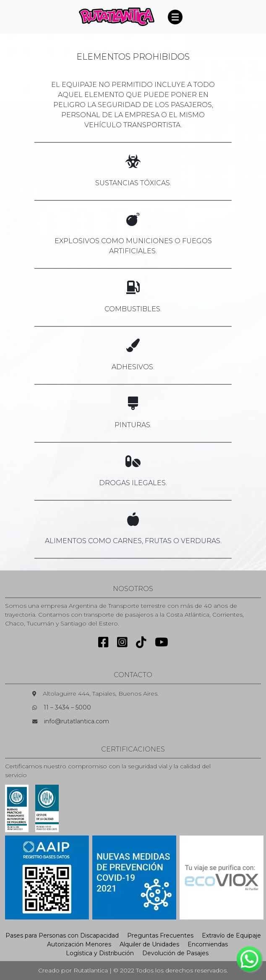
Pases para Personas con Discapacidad (62, 935)
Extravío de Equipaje (231, 935)
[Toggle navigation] (175, 17)
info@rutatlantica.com (77, 721)
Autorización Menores (79, 944)
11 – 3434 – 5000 (67, 707)
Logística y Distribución (100, 953)
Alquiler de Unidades (149, 944)
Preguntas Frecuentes (160, 935)
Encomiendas (208, 944)
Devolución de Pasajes (175, 953)
